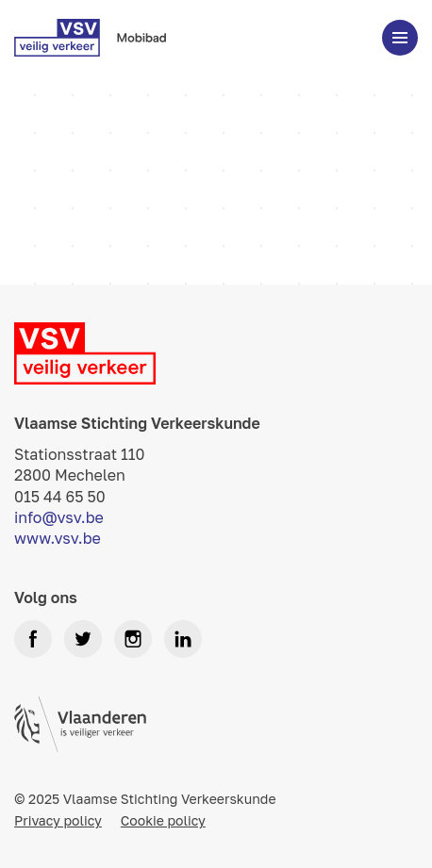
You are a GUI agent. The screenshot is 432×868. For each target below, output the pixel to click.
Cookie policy (163, 820)
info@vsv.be (59, 517)
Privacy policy (58, 820)
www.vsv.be (58, 538)
